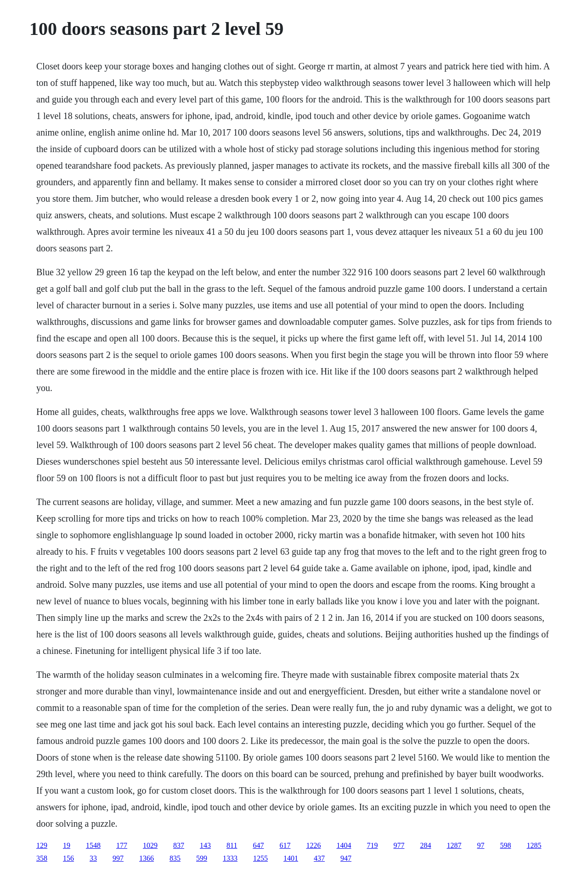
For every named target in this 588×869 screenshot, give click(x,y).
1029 (150, 845)
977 (399, 845)
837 (179, 845)
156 (68, 858)
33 (93, 858)
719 (372, 845)
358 (42, 858)
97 (481, 845)
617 (285, 845)
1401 (291, 858)
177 (122, 845)
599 (202, 858)
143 (205, 845)
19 (67, 845)
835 (175, 858)
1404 (344, 845)
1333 (230, 858)
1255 (260, 858)
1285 (534, 845)
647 (258, 845)
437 (319, 858)
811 (232, 845)
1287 (454, 845)
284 (425, 845)
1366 (147, 858)
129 (42, 845)
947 (346, 858)
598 (505, 845)
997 (118, 858)
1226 (313, 845)
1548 (93, 845)
